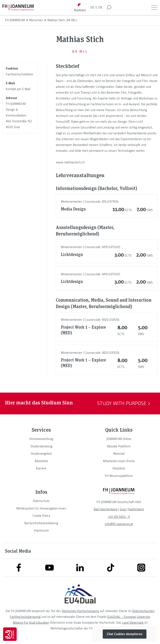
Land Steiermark (133, 623)
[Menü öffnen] (154, 7)
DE (92, 7)
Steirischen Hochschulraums (80, 611)
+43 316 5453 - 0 (119, 517)
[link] (41, 439)
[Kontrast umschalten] (80, 8)
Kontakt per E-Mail (18, 89)
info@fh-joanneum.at (119, 524)
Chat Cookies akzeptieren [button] (125, 634)
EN (100, 7)
